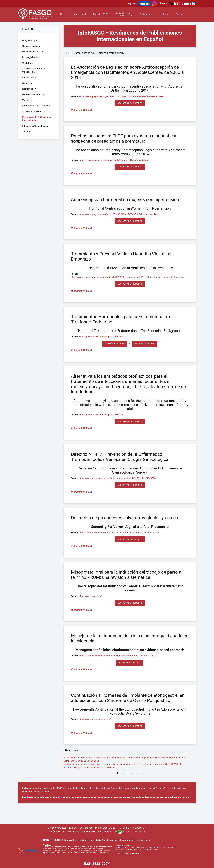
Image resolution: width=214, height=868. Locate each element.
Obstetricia (28, 63)
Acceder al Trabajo (130, 663)
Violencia (27, 132)
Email (87, 110)
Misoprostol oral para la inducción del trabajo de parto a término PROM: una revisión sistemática (126, 575)
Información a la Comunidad (36, 106)
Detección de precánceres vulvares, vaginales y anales (125, 518)
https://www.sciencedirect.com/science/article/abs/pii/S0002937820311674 (117, 656)
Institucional (80, 14)
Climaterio (27, 83)
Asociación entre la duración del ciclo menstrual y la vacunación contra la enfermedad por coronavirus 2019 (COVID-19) (123, 764)
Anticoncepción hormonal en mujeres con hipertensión (125, 199)
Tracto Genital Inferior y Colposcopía (34, 70)
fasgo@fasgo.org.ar (75, 840)
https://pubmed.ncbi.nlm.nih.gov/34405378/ (101, 337)
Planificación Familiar (33, 52)
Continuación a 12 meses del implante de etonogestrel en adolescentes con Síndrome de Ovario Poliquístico (128, 698)
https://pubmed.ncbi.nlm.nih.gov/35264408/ (101, 415)
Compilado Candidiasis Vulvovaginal (82, 761)
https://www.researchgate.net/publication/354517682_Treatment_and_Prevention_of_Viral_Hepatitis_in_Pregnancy (128, 277)
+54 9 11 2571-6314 (134, 831)
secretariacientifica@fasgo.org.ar (133, 840)
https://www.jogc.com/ (90, 596)
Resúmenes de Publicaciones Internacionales (37, 119)
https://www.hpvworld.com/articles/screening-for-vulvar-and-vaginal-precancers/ (119, 533)
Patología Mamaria (32, 57)
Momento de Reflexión (33, 94)
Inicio (67, 53)
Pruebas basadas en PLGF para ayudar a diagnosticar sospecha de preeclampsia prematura (124, 138)
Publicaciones (146, 14)
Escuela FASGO (101, 14)
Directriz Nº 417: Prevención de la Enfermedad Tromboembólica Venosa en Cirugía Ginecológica (120, 457)
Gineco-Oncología (31, 46)
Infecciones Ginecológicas (35, 126)
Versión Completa (145, 344)
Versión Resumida (115, 344)
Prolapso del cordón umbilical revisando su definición (90, 767)
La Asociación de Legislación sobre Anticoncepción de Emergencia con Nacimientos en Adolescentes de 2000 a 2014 (127, 72)
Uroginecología (30, 40)
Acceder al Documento (130, 103)
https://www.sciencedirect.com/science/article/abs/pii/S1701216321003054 (117, 478)
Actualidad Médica (32, 111)
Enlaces (165, 14)
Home (63, 14)
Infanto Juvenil (30, 78)
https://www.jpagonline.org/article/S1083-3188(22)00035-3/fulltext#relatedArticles (121, 96)
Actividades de (124, 14)
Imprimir (77, 110)
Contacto (180, 14)
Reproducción (29, 89)
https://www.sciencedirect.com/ (95, 719)
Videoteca (27, 100)
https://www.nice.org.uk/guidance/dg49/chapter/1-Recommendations (114, 160)
